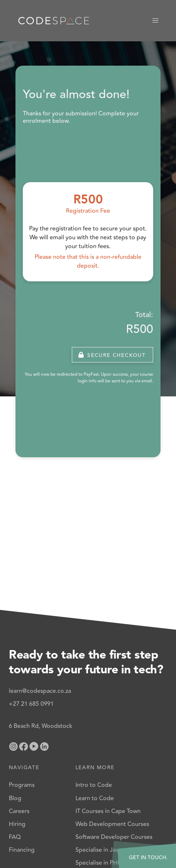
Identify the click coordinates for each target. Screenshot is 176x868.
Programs (22, 785)
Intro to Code (94, 785)
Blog (15, 798)
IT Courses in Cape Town (108, 811)
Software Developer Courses (114, 837)
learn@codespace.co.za (40, 691)
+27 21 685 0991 (31, 704)
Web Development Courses (112, 824)
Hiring (17, 824)
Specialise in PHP (98, 863)
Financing (22, 850)
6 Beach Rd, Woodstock (41, 726)
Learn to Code (95, 798)
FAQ (15, 837)
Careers (19, 811)
